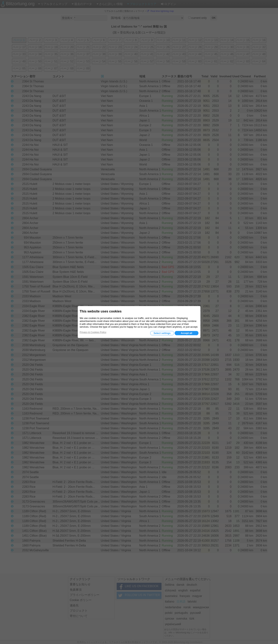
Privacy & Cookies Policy (93, 332)
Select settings (162, 333)
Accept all (186, 333)
